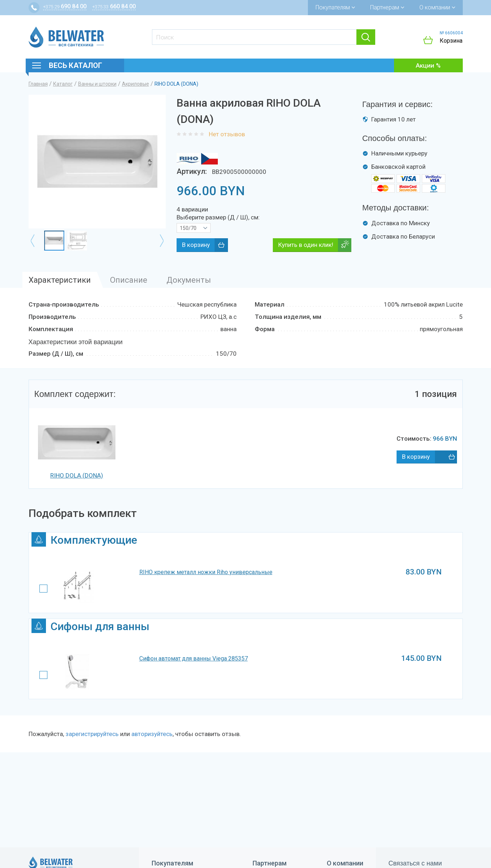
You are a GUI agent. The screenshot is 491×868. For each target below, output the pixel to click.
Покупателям (335, 7)
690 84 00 (65, 6)
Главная (38, 84)
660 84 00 (114, 6)
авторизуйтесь (152, 734)
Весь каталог (75, 65)
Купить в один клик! (306, 245)
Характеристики (60, 280)
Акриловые (136, 84)
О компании (437, 7)
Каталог (63, 84)
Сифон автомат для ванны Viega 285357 (194, 659)
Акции (425, 65)
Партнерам (387, 7)
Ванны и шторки (97, 84)
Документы (189, 280)
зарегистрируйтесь (92, 734)
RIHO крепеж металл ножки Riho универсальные (206, 572)
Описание (129, 280)
